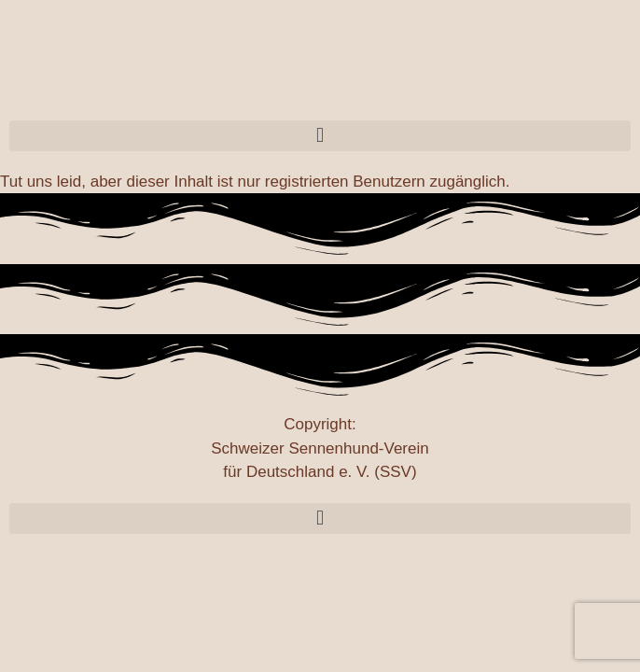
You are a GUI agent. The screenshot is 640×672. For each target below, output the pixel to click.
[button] (320, 136)
